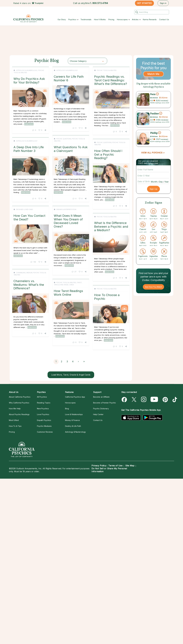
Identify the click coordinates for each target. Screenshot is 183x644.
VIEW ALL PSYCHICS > (153, 153)
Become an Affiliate (101, 397)
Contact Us (164, 19)
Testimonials (86, 19)
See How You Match (153, 287)
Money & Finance (72, 420)
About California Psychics (20, 397)
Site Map (130, 466)
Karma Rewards (150, 19)
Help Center (98, 414)
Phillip (154, 133)
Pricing (111, 19)
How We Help (15, 409)
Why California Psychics (19, 403)
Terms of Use (115, 466)
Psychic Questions (24, 141)
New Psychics (43, 409)
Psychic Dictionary (101, 409)
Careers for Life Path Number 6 (73, 78)
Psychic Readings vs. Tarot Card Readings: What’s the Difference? (75, 147)
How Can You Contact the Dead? (73, 287)
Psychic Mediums (44, 426)
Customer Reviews (45, 432)
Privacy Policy (99, 466)
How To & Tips (15, 426)
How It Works (100, 19)
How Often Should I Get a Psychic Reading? (30, 221)
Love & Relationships (74, 414)
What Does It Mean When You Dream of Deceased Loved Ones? (29, 294)
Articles (135, 19)
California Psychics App (75, 397)
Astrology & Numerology (27, 70)
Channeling (21, 351)
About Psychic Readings (19, 414)
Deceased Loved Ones (68, 279)
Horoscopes (122, 19)
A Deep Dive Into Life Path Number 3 (72, 217)
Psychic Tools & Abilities (71, 137)
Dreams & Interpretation (27, 282)
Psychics (72, 19)
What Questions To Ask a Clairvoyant (31, 151)
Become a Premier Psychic (105, 403)
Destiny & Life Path (73, 426)
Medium (29, 351)
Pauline (154, 114)
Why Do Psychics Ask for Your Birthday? (29, 81)
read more (29, 124)
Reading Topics (44, 403)
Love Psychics (43, 414)
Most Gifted (14, 420)
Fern (153, 94)
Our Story (62, 19)
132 (77, 332)
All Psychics (42, 397)
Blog (67, 409)
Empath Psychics (44, 420)
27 (35, 344)
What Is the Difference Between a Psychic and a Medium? (76, 351)
